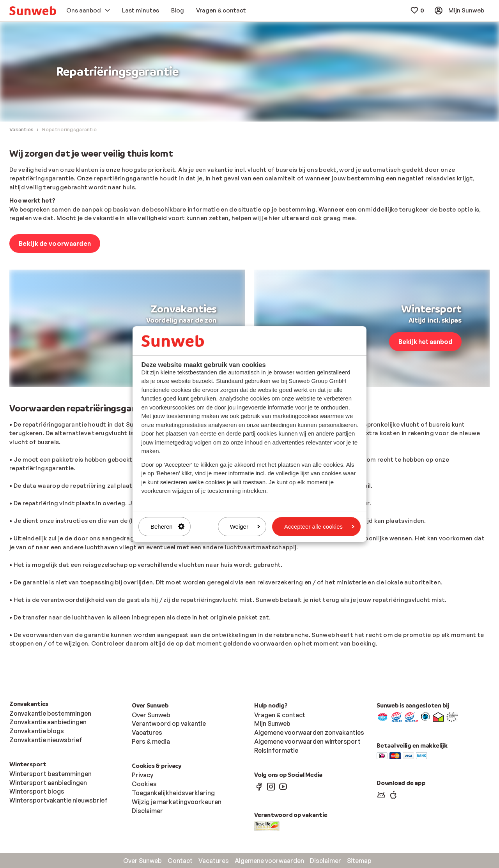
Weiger (245, 527)
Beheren (167, 527)
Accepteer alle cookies (319, 527)
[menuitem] (33, 11)
